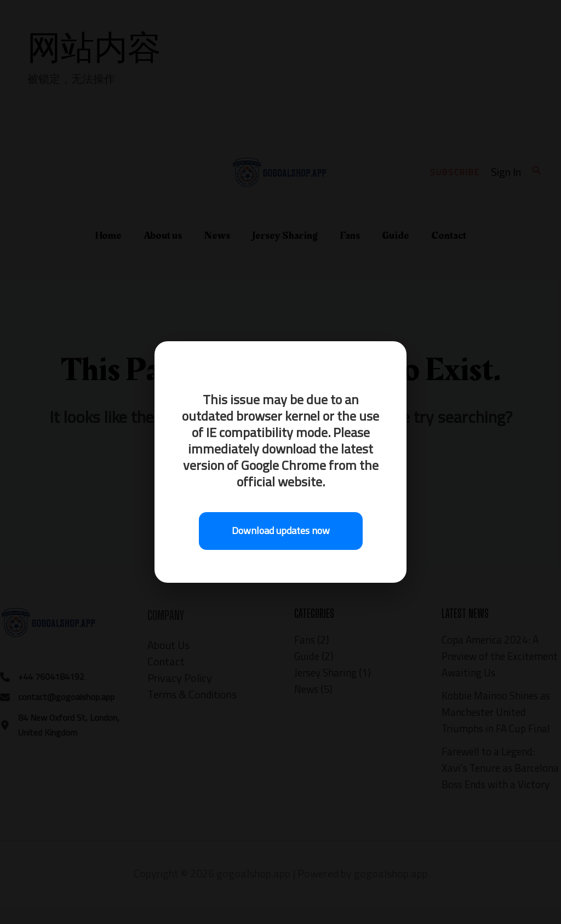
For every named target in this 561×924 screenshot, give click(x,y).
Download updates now (281, 531)
